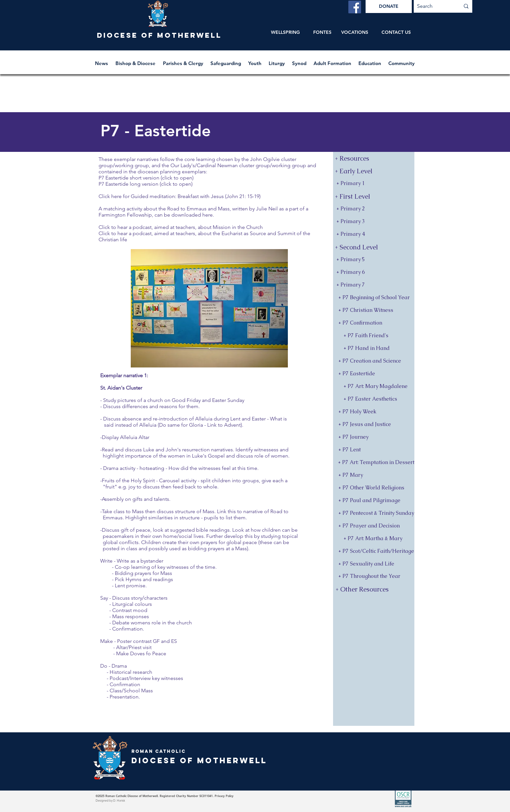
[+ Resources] (374, 158)
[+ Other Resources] (374, 589)
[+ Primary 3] (374, 222)
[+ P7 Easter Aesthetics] (374, 399)
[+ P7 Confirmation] (374, 323)
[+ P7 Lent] (374, 450)
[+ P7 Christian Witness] (374, 310)
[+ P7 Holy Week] (374, 412)
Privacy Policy (224, 796)
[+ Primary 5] (374, 260)
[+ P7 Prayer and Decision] (374, 526)
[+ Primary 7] (374, 285)
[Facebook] (355, 7)
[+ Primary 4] (374, 234)
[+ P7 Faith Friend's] (374, 336)
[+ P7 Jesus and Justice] (374, 425)
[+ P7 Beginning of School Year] (374, 298)
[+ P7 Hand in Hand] (374, 348)
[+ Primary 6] (374, 272)
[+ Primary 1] (374, 184)
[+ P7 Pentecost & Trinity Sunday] (374, 513)
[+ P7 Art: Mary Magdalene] (374, 386)
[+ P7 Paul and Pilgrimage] (374, 501)
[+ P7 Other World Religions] (374, 488)
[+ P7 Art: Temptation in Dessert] (374, 463)
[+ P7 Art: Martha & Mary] (374, 539)
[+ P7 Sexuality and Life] (374, 564)
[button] (136, 60)
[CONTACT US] (396, 33)
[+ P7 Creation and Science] (374, 361)
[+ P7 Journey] (374, 437)
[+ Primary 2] (374, 209)
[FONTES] (322, 33)
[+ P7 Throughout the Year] (374, 576)
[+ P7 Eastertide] (374, 374)
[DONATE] (389, 7)
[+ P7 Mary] (374, 475)
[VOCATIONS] (355, 33)
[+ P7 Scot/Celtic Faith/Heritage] (374, 551)
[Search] (434, 6)
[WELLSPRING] (285, 33)
